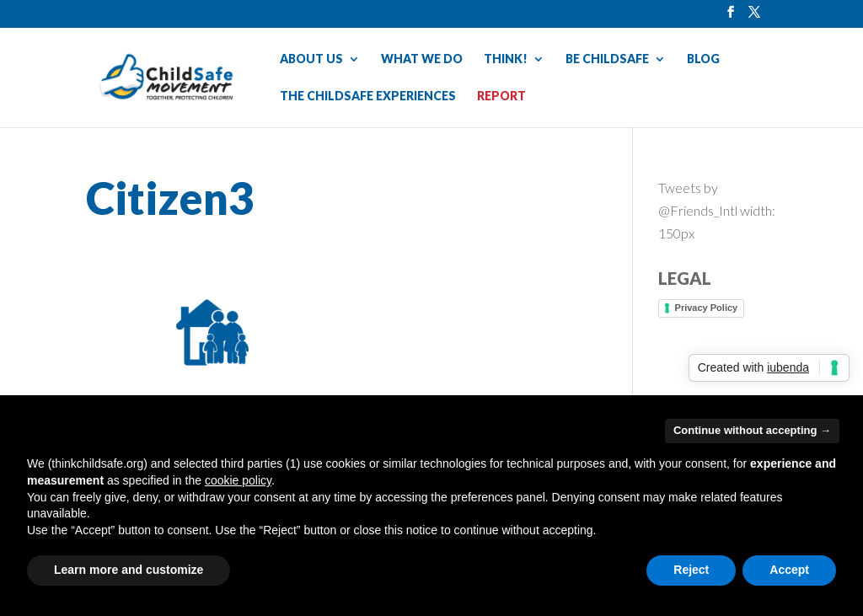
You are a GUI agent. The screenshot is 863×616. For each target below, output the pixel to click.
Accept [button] (789, 570)
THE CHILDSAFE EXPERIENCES (368, 96)
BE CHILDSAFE (607, 59)
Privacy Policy (707, 308)
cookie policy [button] (238, 480)
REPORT (501, 96)
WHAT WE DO (422, 59)
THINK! (506, 59)
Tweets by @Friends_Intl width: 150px (717, 210)
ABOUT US (311, 59)
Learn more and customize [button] (129, 570)
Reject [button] (691, 570)
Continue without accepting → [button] (752, 430)
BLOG (703, 59)
